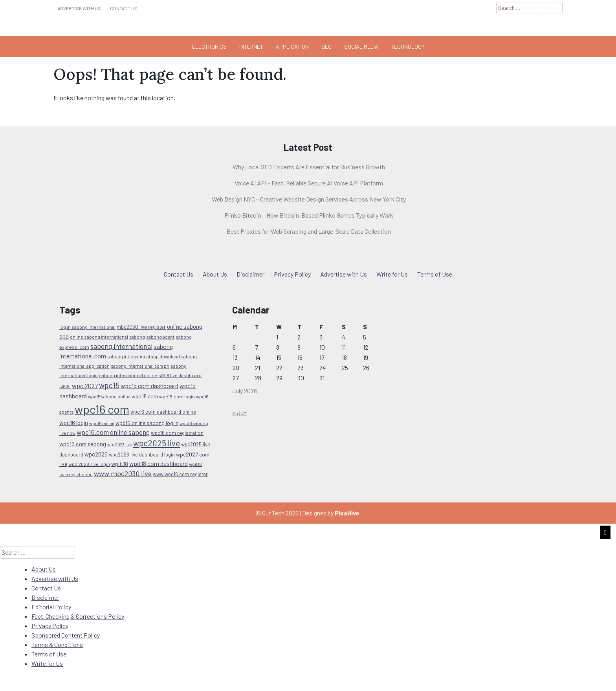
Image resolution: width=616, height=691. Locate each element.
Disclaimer (250, 274)
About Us (215, 274)
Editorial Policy (51, 607)
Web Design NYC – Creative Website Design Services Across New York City (309, 199)
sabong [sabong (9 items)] (137, 337)
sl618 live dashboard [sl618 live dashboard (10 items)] (180, 375)
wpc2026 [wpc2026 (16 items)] (96, 454)
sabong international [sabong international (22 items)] (121, 346)
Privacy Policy (292, 274)
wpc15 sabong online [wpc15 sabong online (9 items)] (109, 396)
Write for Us (392, 274)
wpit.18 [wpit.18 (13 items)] (120, 464)
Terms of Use (435, 274)
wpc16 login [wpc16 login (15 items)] (74, 423)
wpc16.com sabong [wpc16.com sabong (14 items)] (83, 444)
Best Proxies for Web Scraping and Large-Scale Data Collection (309, 231)
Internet (251, 47)
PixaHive (347, 513)
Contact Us (124, 8)
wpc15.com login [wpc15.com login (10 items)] (177, 396)
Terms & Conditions (57, 644)
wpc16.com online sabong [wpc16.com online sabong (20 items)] (113, 432)
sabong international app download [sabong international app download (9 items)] (144, 356)
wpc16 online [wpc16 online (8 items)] (102, 423)
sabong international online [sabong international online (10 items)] (128, 375)
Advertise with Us (79, 8)
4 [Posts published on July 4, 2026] (344, 337)
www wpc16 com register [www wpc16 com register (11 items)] (180, 474)
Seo (326, 47)
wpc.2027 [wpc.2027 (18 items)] (85, 386)
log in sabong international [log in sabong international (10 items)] (87, 327)
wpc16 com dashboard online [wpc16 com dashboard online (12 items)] (163, 412)
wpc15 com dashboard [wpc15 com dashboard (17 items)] (149, 386)
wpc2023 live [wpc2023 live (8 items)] (120, 444)
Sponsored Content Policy (66, 635)
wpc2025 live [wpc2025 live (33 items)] (157, 443)
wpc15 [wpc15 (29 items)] (109, 385)
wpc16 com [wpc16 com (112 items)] (102, 409)
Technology (408, 47)
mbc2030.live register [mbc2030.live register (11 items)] (141, 327)
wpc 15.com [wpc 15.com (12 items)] (145, 396)
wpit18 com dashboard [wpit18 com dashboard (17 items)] (159, 463)
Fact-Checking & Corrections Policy (78, 616)
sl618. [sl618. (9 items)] (65, 386)
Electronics (209, 47)
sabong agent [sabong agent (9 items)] (160, 337)
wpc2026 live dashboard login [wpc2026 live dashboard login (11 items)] (142, 455)
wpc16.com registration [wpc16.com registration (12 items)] (177, 433)
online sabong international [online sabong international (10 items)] (99, 337)
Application (292, 47)
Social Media (361, 47)
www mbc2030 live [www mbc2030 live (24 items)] (123, 473)
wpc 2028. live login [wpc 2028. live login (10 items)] (89, 464)
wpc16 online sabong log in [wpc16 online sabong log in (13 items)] (147, 423)
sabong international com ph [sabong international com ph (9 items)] (140, 366)
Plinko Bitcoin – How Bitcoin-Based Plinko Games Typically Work (309, 215)
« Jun (239, 413)
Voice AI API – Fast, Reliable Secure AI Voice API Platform (309, 183)
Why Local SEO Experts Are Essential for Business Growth (309, 167)
